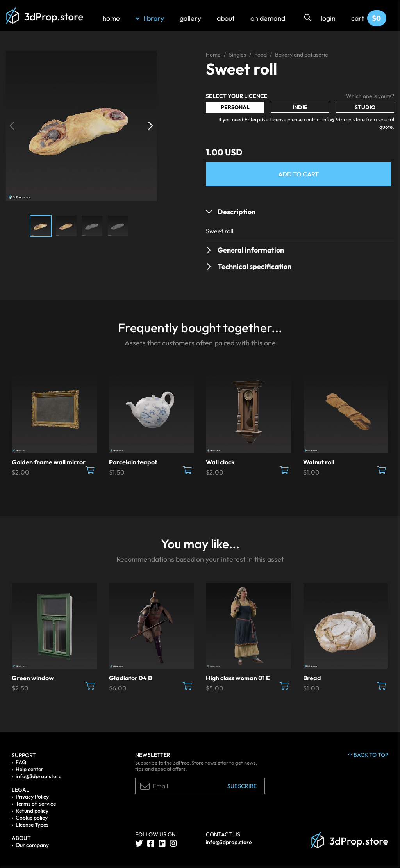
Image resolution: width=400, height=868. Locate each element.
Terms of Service (36, 804)
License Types (32, 825)
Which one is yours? (370, 96)
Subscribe (242, 786)
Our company (32, 845)
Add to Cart (298, 174)
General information (251, 250)
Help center (29, 769)
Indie (300, 107)
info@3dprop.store (38, 776)
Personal (235, 107)
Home (213, 55)
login (328, 18)
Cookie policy (32, 818)
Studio (365, 107)
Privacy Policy (32, 797)
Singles (237, 55)
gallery (190, 18)
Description (237, 212)
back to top (368, 755)
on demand (268, 18)
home (111, 18)
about (226, 18)
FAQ (21, 762)
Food (261, 55)
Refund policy (32, 811)
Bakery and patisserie (302, 55)
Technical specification (254, 266)
